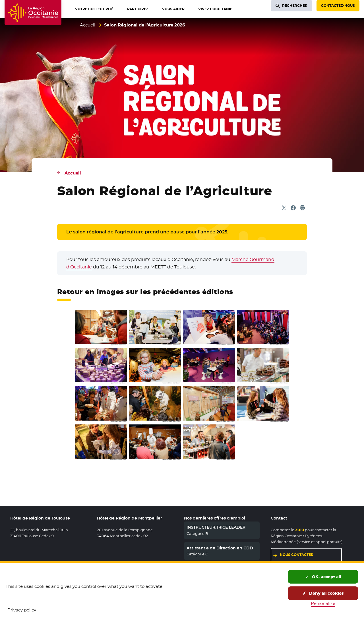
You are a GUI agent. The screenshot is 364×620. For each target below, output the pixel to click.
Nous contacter (311, 554)
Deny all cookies (323, 593)
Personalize (323, 603)
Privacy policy (22, 610)
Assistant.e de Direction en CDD (220, 548)
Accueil (88, 25)
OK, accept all (323, 577)
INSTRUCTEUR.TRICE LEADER (216, 527)
